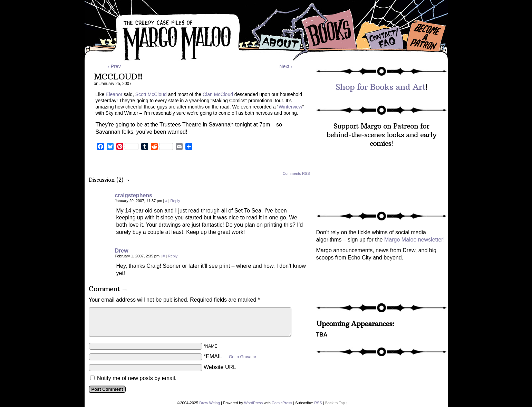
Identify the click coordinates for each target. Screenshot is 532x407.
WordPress (253, 403)
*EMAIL (230, 356)
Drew (122, 251)
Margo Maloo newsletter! (414, 240)
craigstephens (134, 195)
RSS (318, 403)
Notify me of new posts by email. (137, 378)
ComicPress (282, 403)
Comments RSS (296, 173)
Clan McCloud (218, 94)
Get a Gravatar (243, 357)
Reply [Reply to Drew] (173, 256)
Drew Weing (210, 403)
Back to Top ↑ (337, 403)
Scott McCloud (151, 94)
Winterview (290, 107)
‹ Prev (114, 66)
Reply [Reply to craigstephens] (175, 201)
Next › (286, 66)
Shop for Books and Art (380, 87)
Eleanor (114, 94)
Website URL (220, 367)
